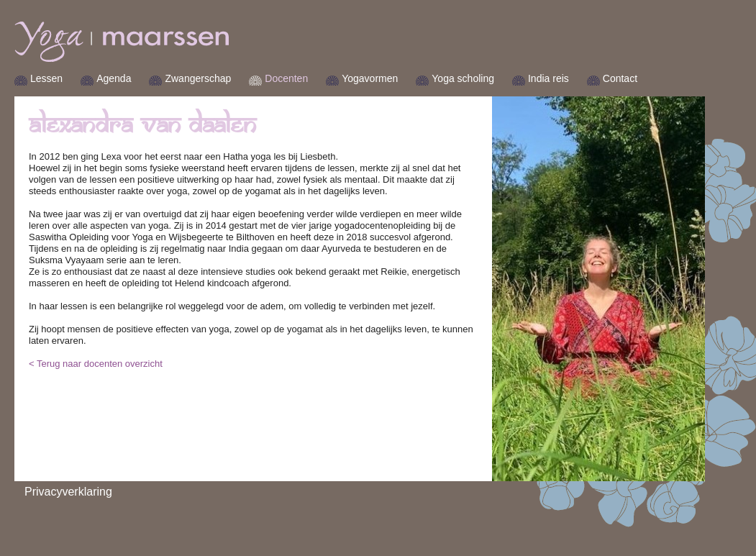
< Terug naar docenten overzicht (96, 364)
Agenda (114, 78)
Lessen (46, 78)
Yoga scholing (463, 78)
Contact (620, 78)
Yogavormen (370, 78)
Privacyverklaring (68, 492)
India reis (548, 78)
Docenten (286, 78)
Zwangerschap (198, 78)
